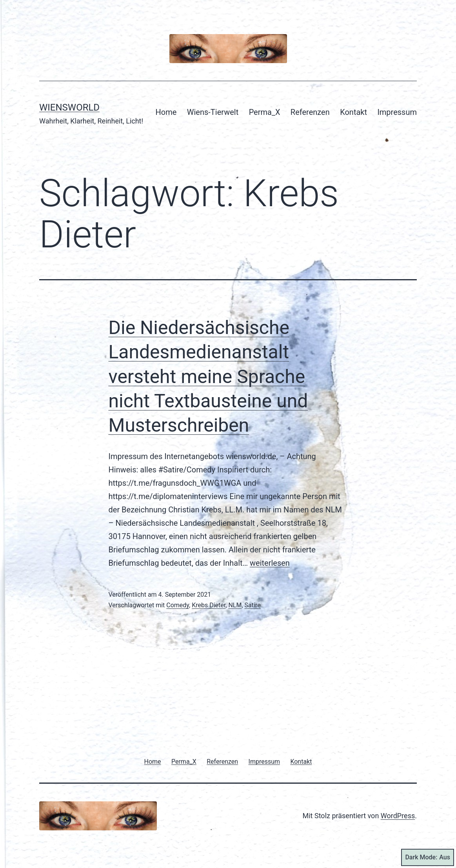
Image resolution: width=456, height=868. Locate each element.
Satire (253, 605)
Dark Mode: (428, 857)
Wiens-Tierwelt (213, 112)
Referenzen (310, 112)
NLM (235, 605)
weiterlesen (270, 563)
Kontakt (353, 112)
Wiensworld (69, 107)
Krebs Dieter (209, 605)
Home (166, 112)
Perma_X (265, 112)
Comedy (178, 605)
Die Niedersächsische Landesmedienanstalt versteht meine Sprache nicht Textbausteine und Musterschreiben (208, 377)
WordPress (398, 816)
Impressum (397, 112)
